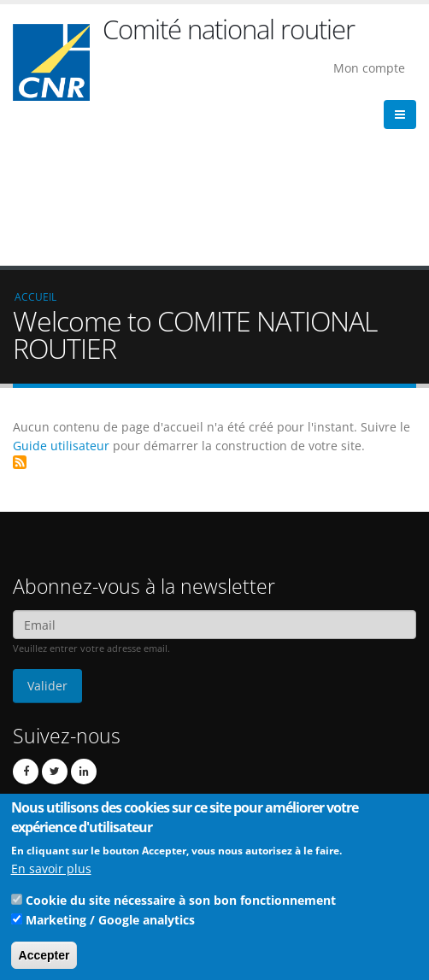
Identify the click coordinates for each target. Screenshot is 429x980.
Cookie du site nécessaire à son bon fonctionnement (181, 906)
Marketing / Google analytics (110, 926)
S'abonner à (20, 310)
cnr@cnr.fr (117, 724)
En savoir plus (51, 874)
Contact (94, 748)
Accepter (44, 961)
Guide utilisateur (61, 293)
